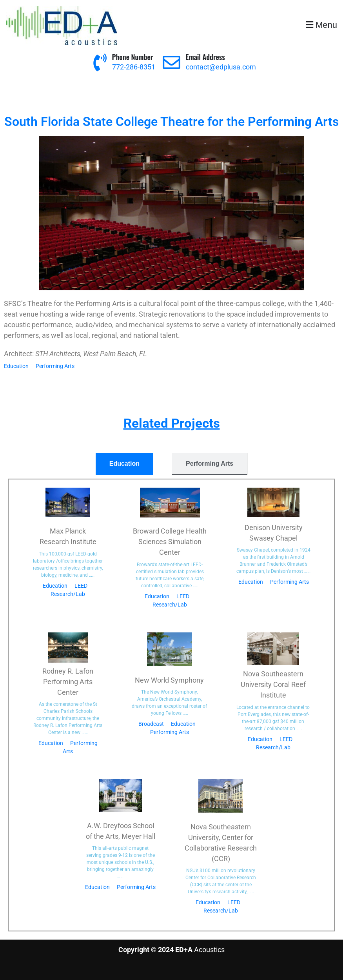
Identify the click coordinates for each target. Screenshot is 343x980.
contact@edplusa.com (221, 67)
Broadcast (151, 724)
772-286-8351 (134, 67)
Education (16, 366)
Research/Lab (68, 594)
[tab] (124, 464)
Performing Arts (55, 366)
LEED (81, 586)
